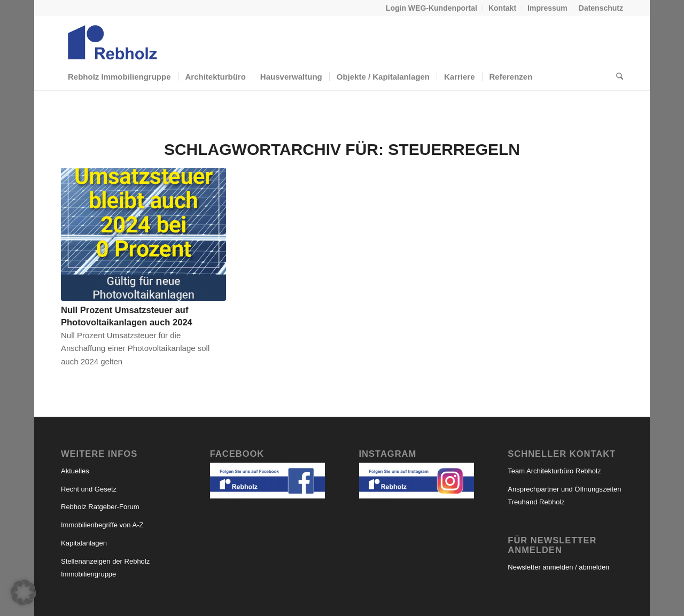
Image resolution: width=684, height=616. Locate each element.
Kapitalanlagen (84, 543)
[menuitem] (432, 8)
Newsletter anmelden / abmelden (558, 567)
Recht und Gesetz (89, 489)
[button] (24, 592)
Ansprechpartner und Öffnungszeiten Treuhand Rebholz (564, 496)
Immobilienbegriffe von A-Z (102, 525)
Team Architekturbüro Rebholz (554, 471)
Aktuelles (75, 471)
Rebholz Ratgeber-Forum (100, 507)
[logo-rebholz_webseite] (113, 40)
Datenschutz (601, 8)
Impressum (547, 8)
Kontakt (502, 8)
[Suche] (616, 77)
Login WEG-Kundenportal (432, 8)
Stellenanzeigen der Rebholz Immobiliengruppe (105, 568)
